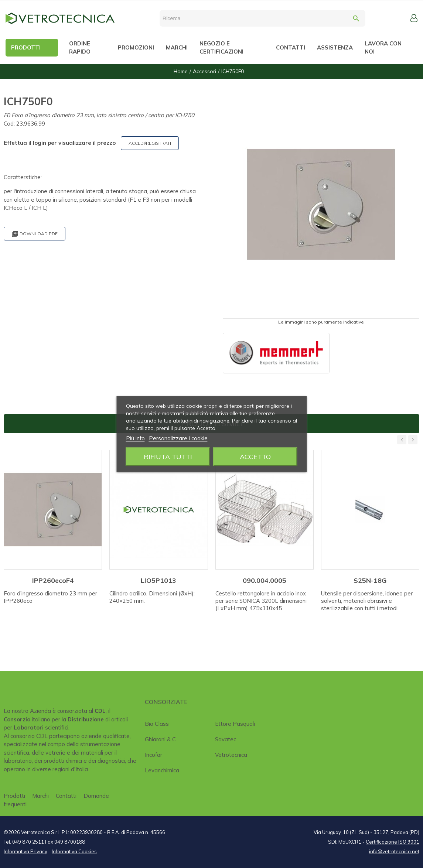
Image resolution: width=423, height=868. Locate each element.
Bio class (157, 724)
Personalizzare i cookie (178, 438)
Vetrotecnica (231, 755)
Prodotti (14, 796)
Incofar (153, 755)
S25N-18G (370, 580)
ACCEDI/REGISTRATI (150, 143)
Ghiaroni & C (160, 739)
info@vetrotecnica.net (394, 851)
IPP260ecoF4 (53, 580)
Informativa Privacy (25, 851)
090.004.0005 (265, 580)
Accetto (255, 457)
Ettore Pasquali (235, 724)
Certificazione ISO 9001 (393, 842)
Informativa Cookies (74, 851)
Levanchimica (162, 770)
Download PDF (35, 234)
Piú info (135, 438)
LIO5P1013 (158, 580)
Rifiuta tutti (168, 457)
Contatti (66, 796)
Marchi (40, 796)
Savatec (226, 739)
